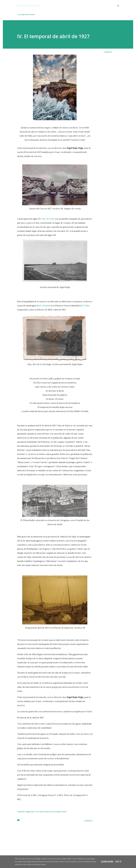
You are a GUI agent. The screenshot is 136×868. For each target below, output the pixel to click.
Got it (118, 862)
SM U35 (84, 306)
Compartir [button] (108, 52)
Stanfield (47, 306)
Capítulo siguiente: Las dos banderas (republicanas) (42, 811)
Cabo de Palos (48, 219)
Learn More (107, 862)
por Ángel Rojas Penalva (26, 14)
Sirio (40, 306)
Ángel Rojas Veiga (29, 6)
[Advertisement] (52, 839)
